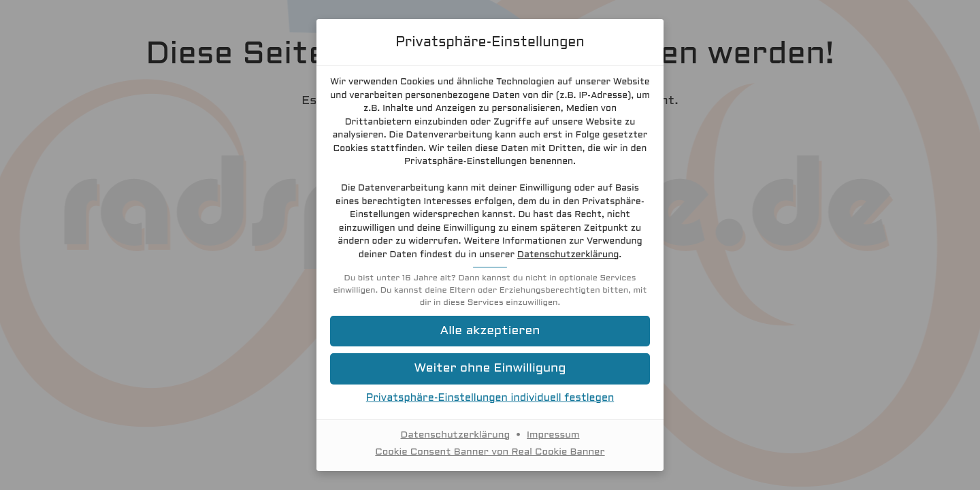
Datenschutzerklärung (568, 255)
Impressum (553, 435)
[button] (490, 369)
